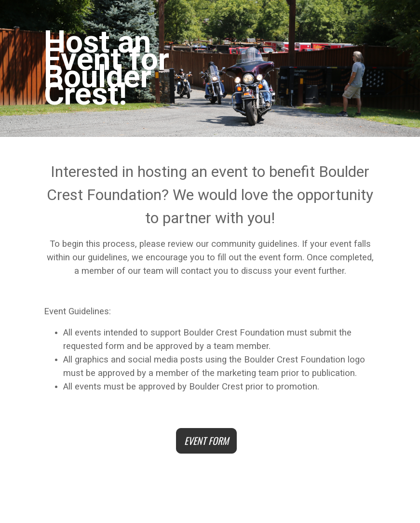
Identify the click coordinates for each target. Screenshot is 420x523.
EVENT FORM (206, 441)
